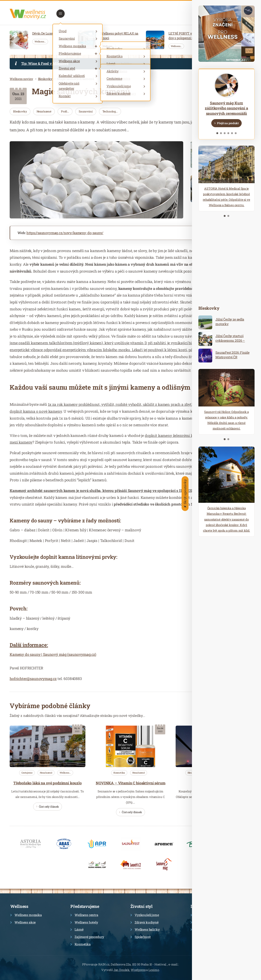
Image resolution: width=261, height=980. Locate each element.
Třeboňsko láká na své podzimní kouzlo (48, 783)
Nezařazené (44, 111)
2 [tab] (221, 133)
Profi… (65, 111)
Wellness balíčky (145, 929)
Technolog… (110, 111)
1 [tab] (217, 133)
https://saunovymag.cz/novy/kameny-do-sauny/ (65, 233)
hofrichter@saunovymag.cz (33, 678)
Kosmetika (119, 773)
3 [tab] (225, 133)
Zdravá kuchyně (145, 922)
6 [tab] (236, 133)
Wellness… (40, 42)
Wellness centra (84, 915)
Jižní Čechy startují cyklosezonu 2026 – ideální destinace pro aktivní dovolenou (231, 343)
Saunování (86, 111)
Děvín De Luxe (42, 33)
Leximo (154, 970)
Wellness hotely (84, 922)
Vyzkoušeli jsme (145, 915)
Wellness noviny (21, 79)
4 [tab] (228, 133)
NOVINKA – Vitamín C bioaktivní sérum (130, 783)
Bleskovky (45, 79)
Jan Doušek (121, 970)
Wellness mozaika (26, 915)
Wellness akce (23, 922)
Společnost (141, 937)
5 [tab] (232, 133)
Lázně (77, 929)
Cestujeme (27, 773)
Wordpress (138, 970)
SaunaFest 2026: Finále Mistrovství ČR (232, 355)
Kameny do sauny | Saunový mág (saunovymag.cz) (53, 654)
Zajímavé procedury (87, 937)
